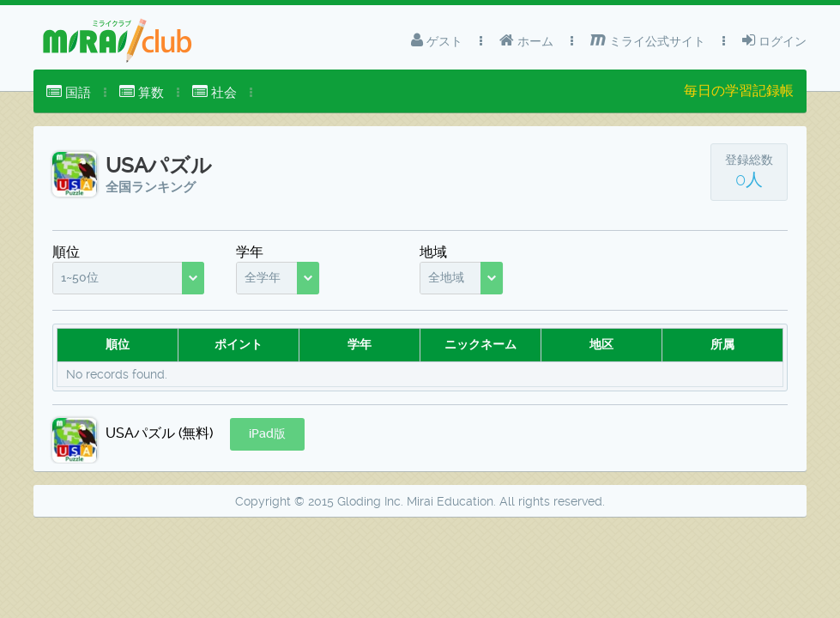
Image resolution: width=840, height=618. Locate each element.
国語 (69, 92)
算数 (142, 92)
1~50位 (80, 277)
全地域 (446, 277)
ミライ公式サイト (648, 40)
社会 (215, 92)
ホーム (526, 40)
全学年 (263, 277)
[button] (267, 434)
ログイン (774, 40)
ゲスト (437, 40)
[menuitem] (69, 93)
